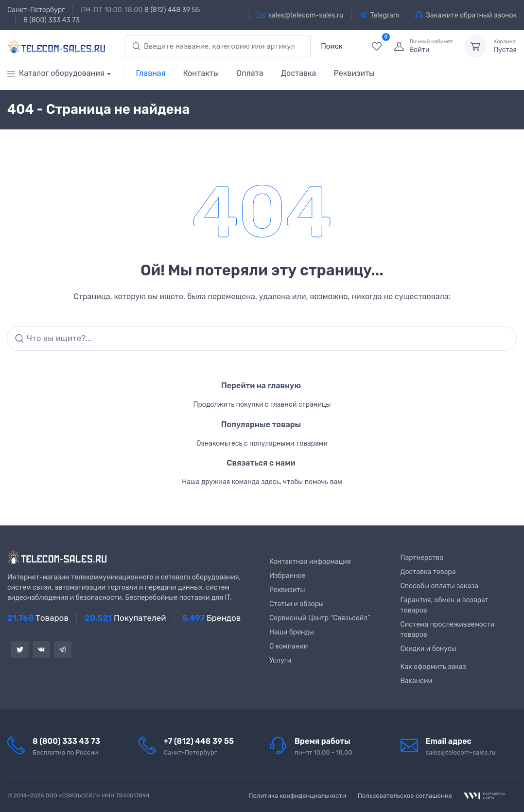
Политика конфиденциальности (297, 796)
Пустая (505, 46)
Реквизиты (354, 73)
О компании (288, 646)
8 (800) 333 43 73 (52, 20)
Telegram (380, 15)
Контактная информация (310, 562)
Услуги (280, 660)
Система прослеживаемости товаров (448, 630)
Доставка (299, 73)
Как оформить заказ (433, 667)
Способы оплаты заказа (440, 586)
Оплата (250, 73)
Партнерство (422, 558)
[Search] (262, 339)
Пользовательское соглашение (405, 796)
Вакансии (417, 681)
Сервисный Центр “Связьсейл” (320, 618)
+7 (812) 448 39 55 (199, 741)
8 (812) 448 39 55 (172, 10)
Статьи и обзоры (297, 604)
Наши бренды (292, 632)
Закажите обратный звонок (466, 15)
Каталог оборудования (56, 73)
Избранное (288, 576)
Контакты (201, 73)
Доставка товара (428, 572)
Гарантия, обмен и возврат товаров (445, 605)
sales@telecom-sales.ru (301, 15)
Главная (151, 73)
